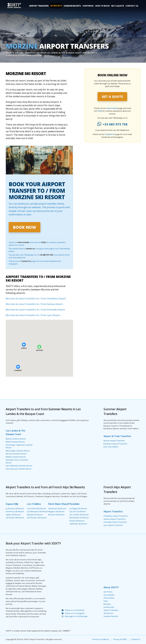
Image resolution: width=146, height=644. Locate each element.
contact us (30, 249)
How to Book (102, 6)
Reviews (107, 604)
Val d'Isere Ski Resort (15, 518)
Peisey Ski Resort (77, 521)
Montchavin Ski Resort (79, 518)
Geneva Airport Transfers (115, 519)
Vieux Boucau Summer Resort (19, 469)
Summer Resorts (72, 6)
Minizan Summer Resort (16, 454)
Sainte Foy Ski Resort (15, 511)
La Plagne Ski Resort (78, 508)
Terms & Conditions (101, 639)
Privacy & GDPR (120, 639)
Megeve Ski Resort (56, 511)
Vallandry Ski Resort (78, 524)
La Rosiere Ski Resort (15, 508)
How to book (23, 242)
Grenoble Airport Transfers (115, 522)
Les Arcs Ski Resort (78, 511)
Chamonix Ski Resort (57, 508)
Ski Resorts (56, 6)
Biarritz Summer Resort (16, 439)
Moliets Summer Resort (16, 457)
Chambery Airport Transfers (116, 516)
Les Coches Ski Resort (79, 515)
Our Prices (88, 6)
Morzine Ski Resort (56, 515)
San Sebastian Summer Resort (19, 466)
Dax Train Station (111, 447)
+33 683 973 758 (46, 255)
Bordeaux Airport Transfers (115, 444)
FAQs (43, 242)
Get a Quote (117, 6)
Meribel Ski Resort (35, 515)
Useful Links (109, 607)
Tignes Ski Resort (13, 515)
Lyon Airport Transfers (113, 525)
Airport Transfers (39, 6)
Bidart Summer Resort (15, 442)
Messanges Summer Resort (18, 451)
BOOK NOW (25, 227)
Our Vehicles (109, 595)
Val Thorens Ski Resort (37, 518)
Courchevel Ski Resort (36, 508)
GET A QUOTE (112, 97)
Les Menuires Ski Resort (37, 511)
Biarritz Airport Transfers (114, 441)
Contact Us (132, 6)
